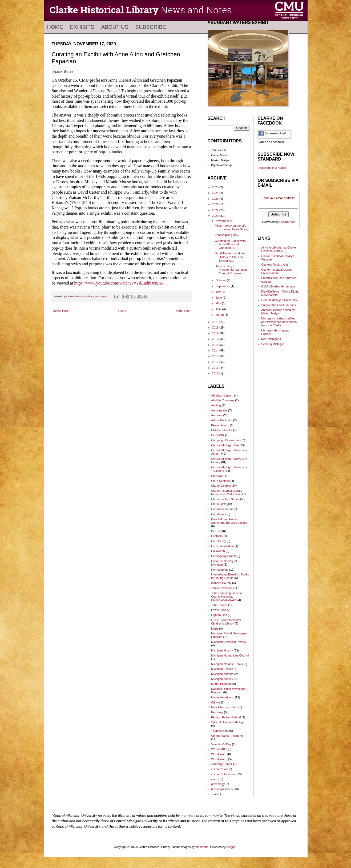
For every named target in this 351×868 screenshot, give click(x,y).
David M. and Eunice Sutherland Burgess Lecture (229, 521)
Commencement (222, 509)
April (219, 309)
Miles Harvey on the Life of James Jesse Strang (232, 227)
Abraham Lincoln (222, 395)
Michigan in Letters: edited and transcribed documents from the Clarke (279, 322)
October (221, 280)
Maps (215, 629)
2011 (216, 368)
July (219, 292)
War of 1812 (219, 749)
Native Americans (223, 697)
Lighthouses (219, 615)
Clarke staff (218, 504)
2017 (216, 333)
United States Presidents (227, 736)
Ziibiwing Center (222, 764)
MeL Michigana (271, 339)
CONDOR (218, 435)
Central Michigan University (279, 300)
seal (214, 794)
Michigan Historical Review (229, 642)
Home (55, 27)
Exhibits (82, 27)
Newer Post (61, 311)
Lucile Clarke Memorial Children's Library (226, 622)
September (223, 286)
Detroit (215, 531)
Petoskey (217, 712)
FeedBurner (287, 222)
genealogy (218, 784)
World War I (219, 754)
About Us (115, 27)
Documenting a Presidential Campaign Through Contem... (232, 270)
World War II (219, 759)
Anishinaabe (219, 410)
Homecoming (220, 570)
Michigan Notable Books (227, 664)
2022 (216, 204)
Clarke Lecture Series (225, 499)
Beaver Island (220, 425)
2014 (216, 350)
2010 (216, 373)
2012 (216, 362)
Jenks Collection (222, 588)
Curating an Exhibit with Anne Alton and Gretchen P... (230, 244)
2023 (216, 199)
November (223, 221)
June (219, 298)
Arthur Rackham (222, 420)
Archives (217, 415)
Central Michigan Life (225, 445)
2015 (216, 345)
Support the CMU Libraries (279, 305)
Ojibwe (216, 702)
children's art (219, 769)
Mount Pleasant (221, 684)
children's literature (223, 774)
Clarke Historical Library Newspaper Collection (227, 492)
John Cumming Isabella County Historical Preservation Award (226, 597)
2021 (216, 210)
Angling (216, 405)
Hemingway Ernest (223, 556)
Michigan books (221, 679)
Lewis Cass (219, 610)
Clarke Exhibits (221, 486)
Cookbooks (218, 514)
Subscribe (151, 27)
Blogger (231, 847)
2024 (216, 193)
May (219, 303)
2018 (216, 327)
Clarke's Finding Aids (275, 265)
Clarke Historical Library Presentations (277, 271)
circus (215, 779)
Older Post (183, 311)
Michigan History (222, 650)
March (220, 315)
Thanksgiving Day (226, 235)
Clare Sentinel (220, 481)
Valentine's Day (221, 744)
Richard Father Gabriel (226, 717)
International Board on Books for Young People (230, 576)
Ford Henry (218, 541)
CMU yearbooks (222, 430)
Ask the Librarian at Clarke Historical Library (279, 249)
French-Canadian (222, 546)
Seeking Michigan (273, 344)
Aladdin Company (223, 400)
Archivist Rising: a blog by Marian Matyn (278, 312)
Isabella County (221, 583)
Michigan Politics (222, 669)
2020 (216, 216)
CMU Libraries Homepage (278, 286)
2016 (216, 339)
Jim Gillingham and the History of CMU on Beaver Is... (230, 257)
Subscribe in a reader (273, 168)
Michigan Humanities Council (230, 655)
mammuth (202, 847)
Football (216, 536)
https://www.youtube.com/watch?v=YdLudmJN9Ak (119, 283)
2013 (216, 356)
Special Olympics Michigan (229, 722)
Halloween (218, 551)
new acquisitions (222, 789)
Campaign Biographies (226, 440)
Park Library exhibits (224, 707)
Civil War (217, 476)
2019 (216, 322)
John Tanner (219, 605)
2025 (216, 187)
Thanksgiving (220, 731)
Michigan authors (222, 674)
